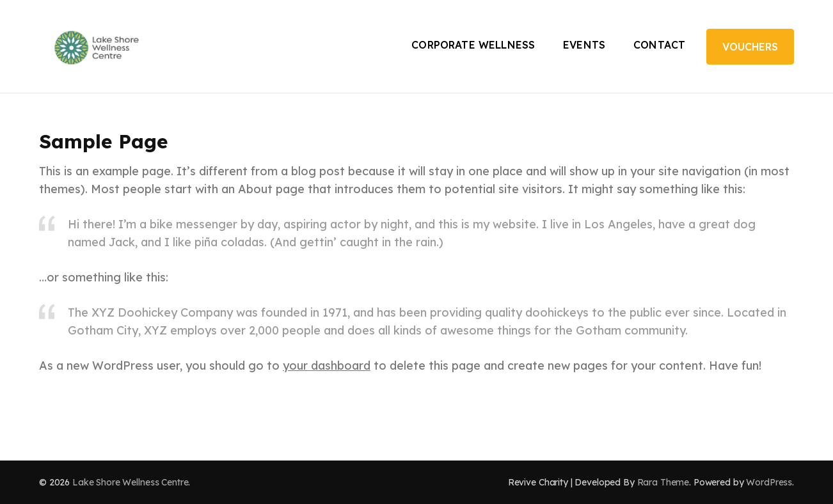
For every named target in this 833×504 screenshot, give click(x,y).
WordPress (769, 482)
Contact (659, 45)
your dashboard (327, 366)
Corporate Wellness (473, 45)
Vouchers (750, 47)
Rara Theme (663, 482)
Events (584, 45)
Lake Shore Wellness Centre (130, 482)
